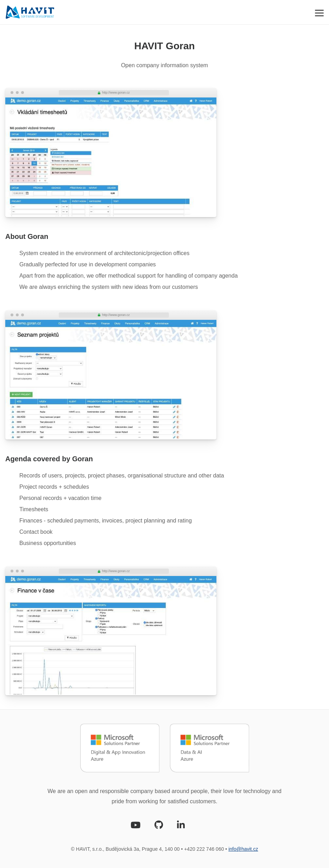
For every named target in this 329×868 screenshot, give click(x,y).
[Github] (159, 826)
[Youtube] (135, 826)
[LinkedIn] (181, 826)
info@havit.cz (243, 849)
